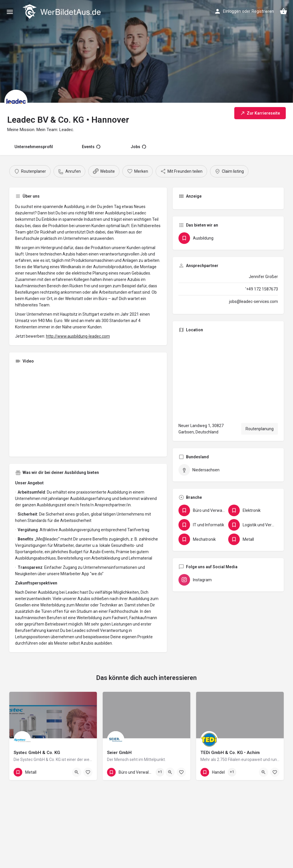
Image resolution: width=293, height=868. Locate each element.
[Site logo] (62, 12)
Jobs (138, 147)
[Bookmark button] (88, 772)
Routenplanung (260, 429)
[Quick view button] (77, 772)
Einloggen (232, 11)
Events (91, 147)
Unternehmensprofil (34, 147)
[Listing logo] (16, 101)
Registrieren (263, 11)
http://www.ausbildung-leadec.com (78, 336)
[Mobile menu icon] (10, 12)
